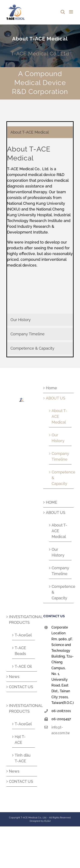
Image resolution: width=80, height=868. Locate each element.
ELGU (47, 821)
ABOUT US (56, 398)
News (14, 677)
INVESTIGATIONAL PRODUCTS (22, 620)
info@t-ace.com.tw (61, 730)
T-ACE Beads (20, 651)
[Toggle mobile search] (63, 12)
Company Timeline (60, 456)
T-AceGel (23, 635)
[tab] (40, 132)
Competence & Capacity (61, 478)
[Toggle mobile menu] (71, 12)
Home (51, 388)
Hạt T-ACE (20, 740)
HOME (52, 502)
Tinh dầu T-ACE (23, 758)
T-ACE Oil (23, 666)
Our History (58, 438)
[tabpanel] (40, 227)
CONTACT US (21, 687)
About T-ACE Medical (59, 416)
